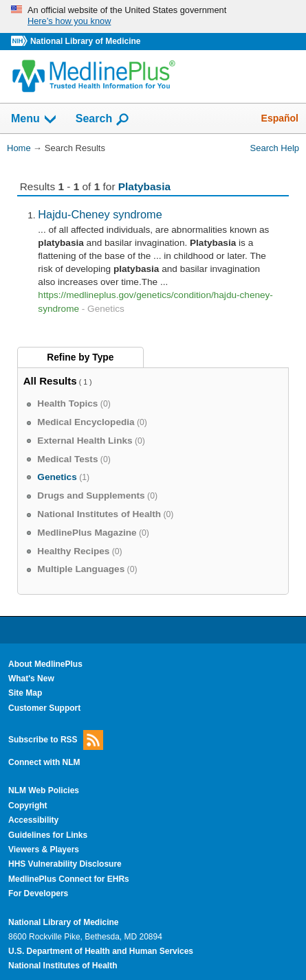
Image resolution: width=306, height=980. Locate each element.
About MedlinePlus (45, 664)
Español (280, 118)
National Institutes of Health (63, 966)
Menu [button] (34, 119)
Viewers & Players (44, 850)
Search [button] (103, 119)
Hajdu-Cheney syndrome (100, 214)
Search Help (275, 148)
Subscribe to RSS (56, 740)
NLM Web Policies (44, 790)
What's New (31, 679)
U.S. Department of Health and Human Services (101, 951)
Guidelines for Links (48, 835)
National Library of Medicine (85, 41)
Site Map (25, 693)
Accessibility (33, 820)
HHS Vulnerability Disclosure (65, 864)
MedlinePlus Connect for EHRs (69, 879)
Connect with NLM (44, 762)
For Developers (38, 893)
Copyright (28, 806)
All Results (50, 381)
